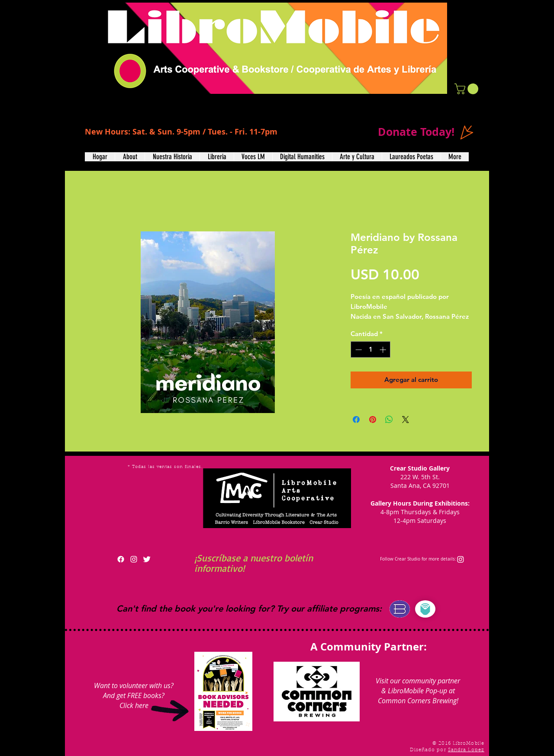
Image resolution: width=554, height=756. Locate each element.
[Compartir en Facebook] (356, 420)
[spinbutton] (371, 350)
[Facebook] (121, 559)
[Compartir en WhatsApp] (389, 420)
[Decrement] (358, 350)
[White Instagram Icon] (134, 559)
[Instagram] (461, 559)
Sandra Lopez (466, 750)
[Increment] (384, 350)
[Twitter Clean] (147, 559)
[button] (468, 89)
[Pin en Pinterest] (373, 420)
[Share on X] (406, 420)
